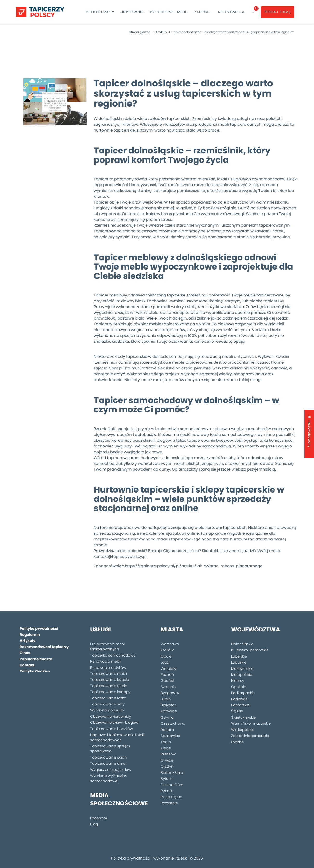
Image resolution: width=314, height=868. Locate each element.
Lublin (166, 699)
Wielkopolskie (243, 730)
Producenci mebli (169, 12)
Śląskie (237, 711)
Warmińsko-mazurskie (251, 723)
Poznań (167, 674)
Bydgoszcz (170, 693)
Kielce (166, 748)
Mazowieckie (242, 668)
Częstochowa (173, 723)
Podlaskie (239, 699)
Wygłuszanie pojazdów (111, 770)
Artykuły (161, 32)
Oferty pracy (100, 12)
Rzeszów (168, 754)
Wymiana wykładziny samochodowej (109, 778)
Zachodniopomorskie (250, 736)
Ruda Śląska (172, 797)
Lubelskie (239, 656)
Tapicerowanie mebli (108, 674)
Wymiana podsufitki (108, 710)
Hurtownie (132, 12)
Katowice (169, 711)
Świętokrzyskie (243, 717)
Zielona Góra (172, 785)
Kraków (167, 650)
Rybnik (166, 791)
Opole (166, 656)
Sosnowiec (170, 736)
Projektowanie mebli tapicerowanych (108, 646)
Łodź (165, 662)
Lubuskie (239, 662)
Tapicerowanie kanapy (110, 692)
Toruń (166, 742)
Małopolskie (242, 674)
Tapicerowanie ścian (108, 757)
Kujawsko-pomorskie (250, 650)
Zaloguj (203, 12)
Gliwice (167, 760)
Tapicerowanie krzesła (110, 680)
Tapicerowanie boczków (111, 729)
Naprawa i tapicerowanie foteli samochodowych (117, 737)
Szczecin (168, 687)
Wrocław (168, 668)
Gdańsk (168, 681)
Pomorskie (240, 705)
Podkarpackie (243, 693)
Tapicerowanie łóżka (108, 698)
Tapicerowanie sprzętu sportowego (110, 749)
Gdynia (167, 717)
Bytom (166, 779)
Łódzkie (237, 742)
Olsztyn (167, 766)
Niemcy (238, 681)
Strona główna (140, 32)
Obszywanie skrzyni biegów (114, 722)
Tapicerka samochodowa (113, 655)
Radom (167, 730)
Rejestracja (231, 12)
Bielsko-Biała (172, 773)
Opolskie (239, 687)
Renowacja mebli (105, 661)
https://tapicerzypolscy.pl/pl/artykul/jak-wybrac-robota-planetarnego (194, 566)
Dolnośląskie (242, 644)
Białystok (168, 705)
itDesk (181, 858)
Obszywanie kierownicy (110, 716)
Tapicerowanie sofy (107, 704)
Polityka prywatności (131, 858)
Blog (94, 824)
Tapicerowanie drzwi (108, 763)
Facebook (99, 818)
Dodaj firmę (278, 12)
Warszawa (170, 644)
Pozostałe (169, 803)
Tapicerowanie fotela (109, 686)
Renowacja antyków (108, 667)
